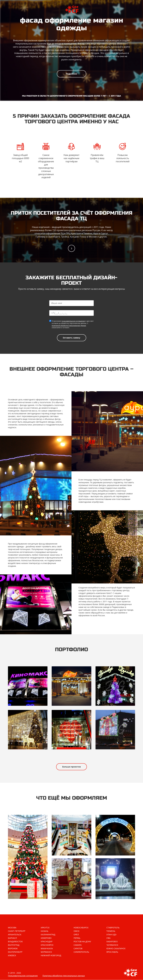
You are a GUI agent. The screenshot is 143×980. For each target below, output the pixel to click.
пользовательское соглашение (73, 321)
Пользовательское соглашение (23, 976)
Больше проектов (71, 767)
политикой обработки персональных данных (69, 325)
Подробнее (71, 74)
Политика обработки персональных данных (64, 976)
